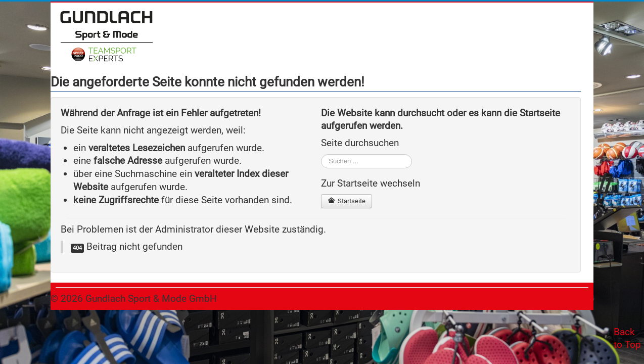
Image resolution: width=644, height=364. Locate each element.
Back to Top (627, 338)
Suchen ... (321, 154)
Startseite (347, 201)
